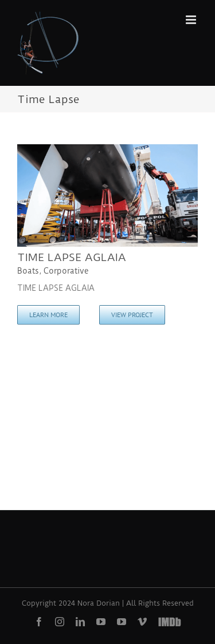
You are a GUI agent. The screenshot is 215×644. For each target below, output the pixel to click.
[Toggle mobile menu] (192, 20)
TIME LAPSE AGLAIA (72, 257)
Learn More (48, 315)
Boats (28, 271)
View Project (132, 315)
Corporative (66, 271)
